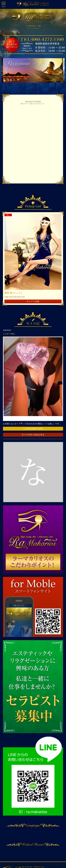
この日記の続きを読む (33, 429)
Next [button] (59, 70)
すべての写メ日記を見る (33, 435)
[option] (33, 70)
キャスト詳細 (33, 301)
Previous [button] (5, 70)
